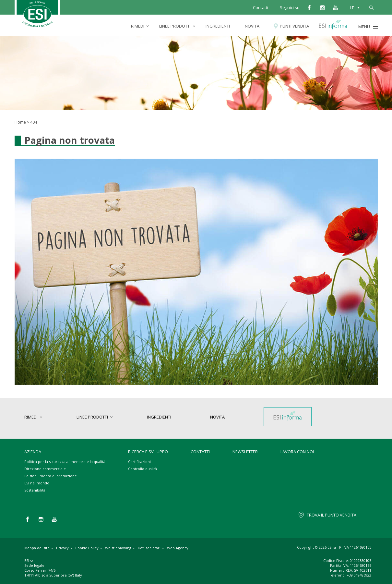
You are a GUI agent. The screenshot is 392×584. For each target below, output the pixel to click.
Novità (252, 26)
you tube (335, 7)
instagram (322, 7)
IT (352, 7)
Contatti (261, 7)
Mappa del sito (37, 548)
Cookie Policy (87, 548)
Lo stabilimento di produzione (51, 476)
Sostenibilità (35, 490)
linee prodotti (175, 26)
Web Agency (178, 548)
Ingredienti (218, 26)
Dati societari (149, 548)
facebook (309, 7)
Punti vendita (294, 26)
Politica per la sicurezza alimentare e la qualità (65, 462)
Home (20, 122)
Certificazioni (139, 462)
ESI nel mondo (37, 483)
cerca (371, 7)
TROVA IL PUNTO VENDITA (332, 515)
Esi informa (336, 26)
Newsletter (245, 452)
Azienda (33, 452)
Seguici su (290, 7)
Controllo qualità (143, 469)
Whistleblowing (118, 548)
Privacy (62, 548)
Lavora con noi (297, 452)
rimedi (138, 26)
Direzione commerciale (45, 469)
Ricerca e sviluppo (148, 452)
